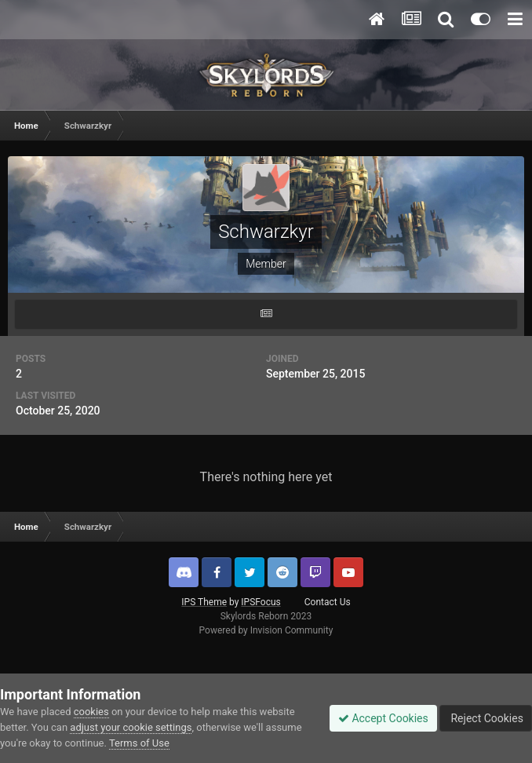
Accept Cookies (383, 718)
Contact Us (328, 602)
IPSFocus (261, 602)
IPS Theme (204, 602)
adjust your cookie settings (131, 727)
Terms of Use (139, 743)
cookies (91, 712)
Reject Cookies (486, 718)
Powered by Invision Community (266, 630)
